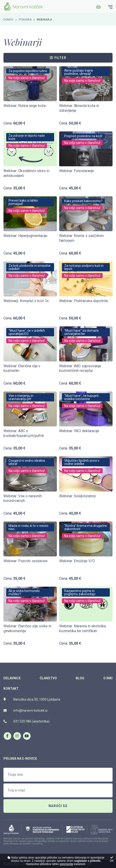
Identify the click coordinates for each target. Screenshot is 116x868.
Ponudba (25, 20)
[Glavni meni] (110, 7)
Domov (9, 20)
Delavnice (12, 678)
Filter (58, 58)
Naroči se (58, 806)
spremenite (66, 864)
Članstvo (48, 678)
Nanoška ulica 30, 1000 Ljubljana (32, 699)
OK (112, 859)
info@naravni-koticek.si (25, 710)
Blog (80, 678)
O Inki (108, 678)
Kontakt (11, 689)
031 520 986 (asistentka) (26, 721)
